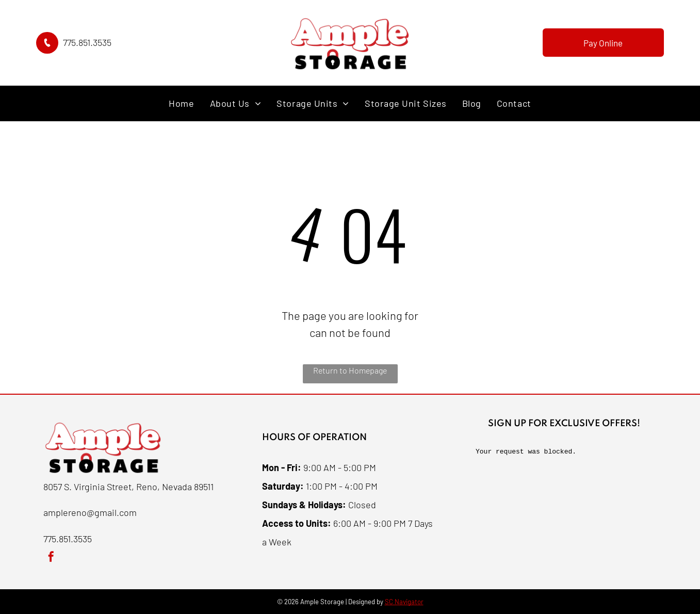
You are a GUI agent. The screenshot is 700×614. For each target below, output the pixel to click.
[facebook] (51, 558)
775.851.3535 (87, 42)
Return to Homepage (350, 370)
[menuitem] (181, 103)
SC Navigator (404, 602)
